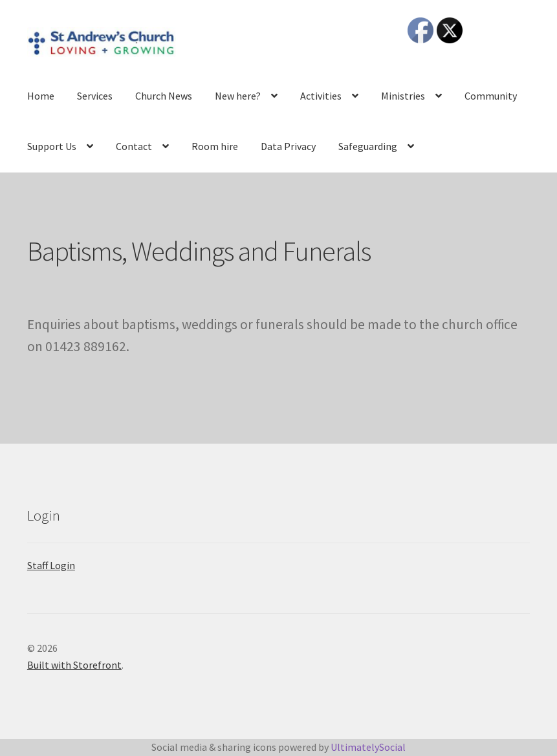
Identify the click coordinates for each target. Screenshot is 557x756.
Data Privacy (288, 146)
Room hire (215, 146)
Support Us (52, 146)
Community (491, 96)
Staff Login (51, 565)
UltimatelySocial (368, 747)
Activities (321, 96)
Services (95, 96)
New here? (238, 96)
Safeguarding (368, 146)
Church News (164, 96)
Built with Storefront (74, 665)
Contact (134, 146)
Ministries (403, 96)
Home (41, 96)
